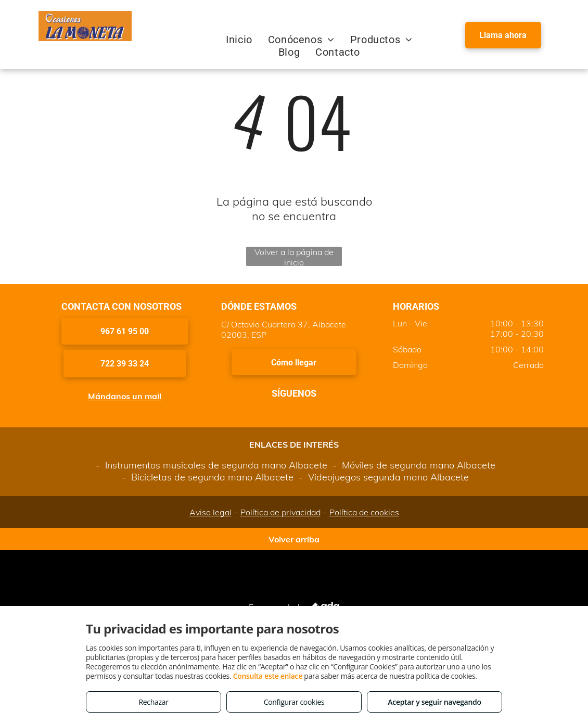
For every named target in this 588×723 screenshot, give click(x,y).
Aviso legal (210, 512)
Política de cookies (364, 512)
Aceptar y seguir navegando (434, 702)
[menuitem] (239, 40)
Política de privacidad (280, 512)
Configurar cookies (294, 702)
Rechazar (153, 702)
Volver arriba (294, 539)
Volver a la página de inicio (294, 256)
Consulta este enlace (268, 676)
